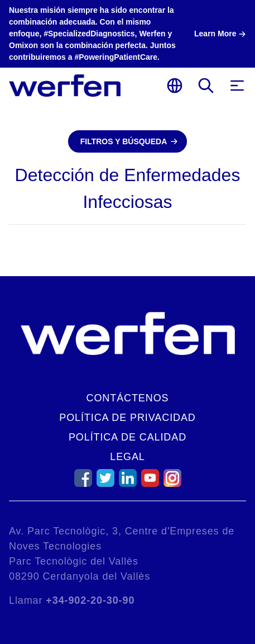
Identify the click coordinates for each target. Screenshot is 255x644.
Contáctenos (128, 398)
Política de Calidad (127, 437)
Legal (127, 457)
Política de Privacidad (127, 418)
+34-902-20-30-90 (90, 600)
